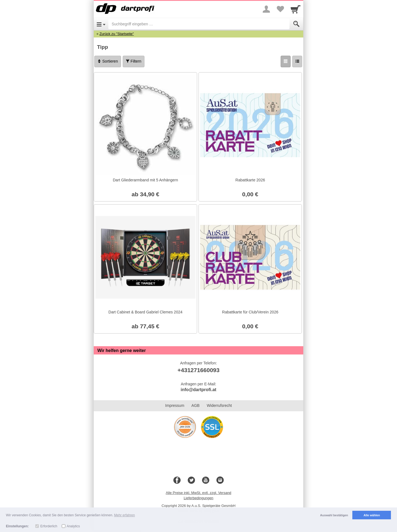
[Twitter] (191, 480)
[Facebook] (177, 480)
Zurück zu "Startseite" (117, 34)
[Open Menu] (101, 24)
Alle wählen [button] (372, 515)
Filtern (134, 61)
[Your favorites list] (280, 9)
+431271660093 (198, 370)
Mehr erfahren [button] (124, 515)
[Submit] (296, 24)
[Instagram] (220, 480)
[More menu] (266, 9)
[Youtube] (206, 480)
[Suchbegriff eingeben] (199, 24)
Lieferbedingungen (198, 498)
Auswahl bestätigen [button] (334, 515)
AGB (195, 405)
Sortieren (108, 61)
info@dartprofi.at (198, 390)
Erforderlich (49, 526)
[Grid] (286, 61)
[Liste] (297, 61)
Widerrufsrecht (219, 405)
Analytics (73, 526)
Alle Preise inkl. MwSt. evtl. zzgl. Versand (198, 493)
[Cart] (296, 9)
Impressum (175, 405)
